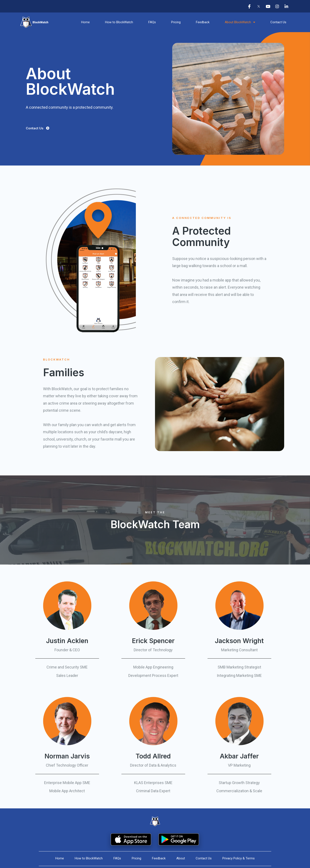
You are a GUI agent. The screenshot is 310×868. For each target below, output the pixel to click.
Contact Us (278, 22)
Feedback (203, 22)
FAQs (152, 22)
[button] (38, 128)
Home (85, 22)
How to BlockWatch (119, 22)
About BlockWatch (240, 22)
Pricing (176, 22)
